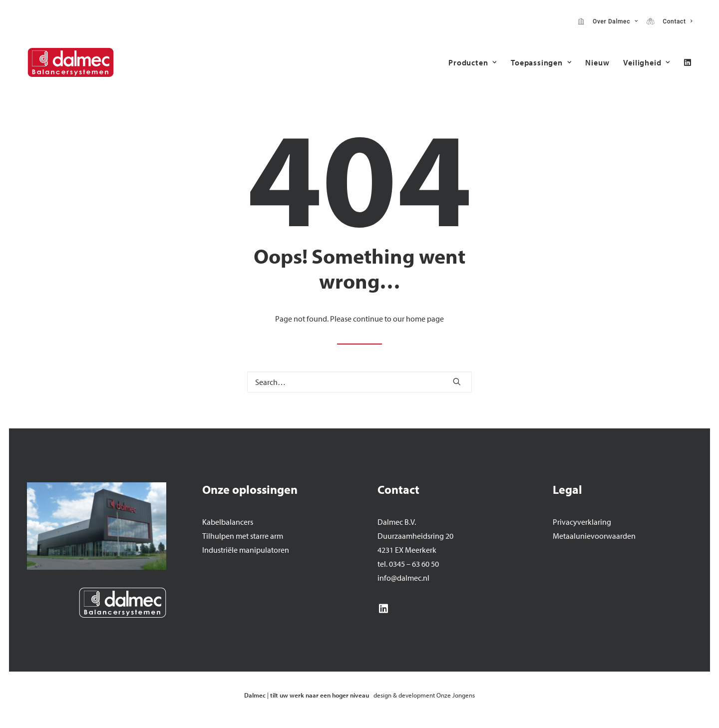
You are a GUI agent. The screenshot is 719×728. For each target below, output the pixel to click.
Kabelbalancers (228, 522)
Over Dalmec (614, 21)
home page (425, 319)
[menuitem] (608, 21)
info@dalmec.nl (403, 578)
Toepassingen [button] (541, 62)
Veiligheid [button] (647, 62)
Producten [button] (473, 62)
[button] (688, 62)
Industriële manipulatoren (246, 550)
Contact (676, 21)
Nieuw (597, 62)
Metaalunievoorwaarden (594, 536)
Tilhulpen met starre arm (243, 536)
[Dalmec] (71, 62)
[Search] (359, 382)
